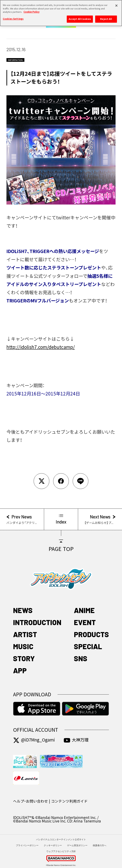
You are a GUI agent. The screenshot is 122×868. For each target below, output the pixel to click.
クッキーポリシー (53, 845)
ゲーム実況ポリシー (77, 845)
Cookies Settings (13, 17)
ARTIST (25, 634)
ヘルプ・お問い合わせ (30, 801)
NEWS (23, 610)
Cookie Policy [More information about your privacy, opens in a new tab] (31, 11)
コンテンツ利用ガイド (69, 801)
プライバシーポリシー (27, 845)
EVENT (85, 622)
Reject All (106, 18)
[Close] (116, 4)
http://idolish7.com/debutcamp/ (41, 347)
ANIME (84, 610)
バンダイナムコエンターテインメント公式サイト (61, 839)
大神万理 (76, 740)
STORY (24, 658)
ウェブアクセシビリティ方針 (61, 851)
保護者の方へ (100, 845)
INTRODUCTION (37, 622)
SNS (81, 658)
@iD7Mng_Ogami (34, 740)
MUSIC (23, 646)
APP (20, 670)
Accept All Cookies (80, 18)
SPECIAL (88, 646)
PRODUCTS (91, 634)
